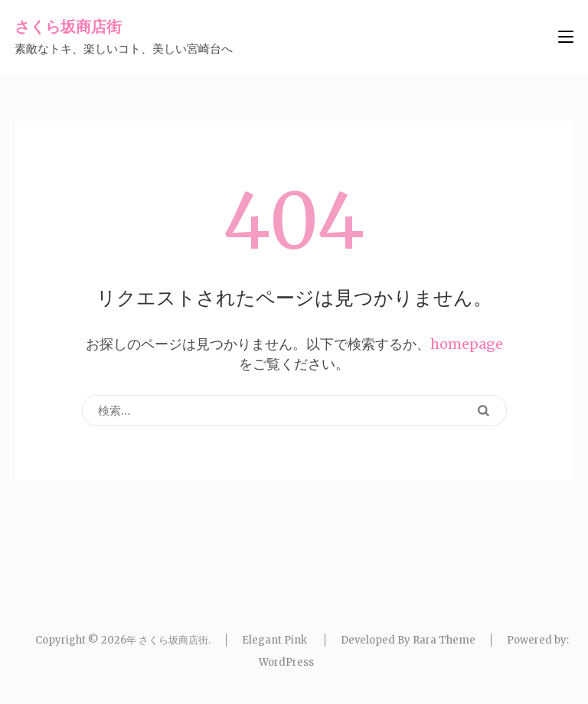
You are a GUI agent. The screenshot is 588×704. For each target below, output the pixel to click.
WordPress (286, 662)
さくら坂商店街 (68, 26)
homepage (467, 344)
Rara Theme (444, 640)
